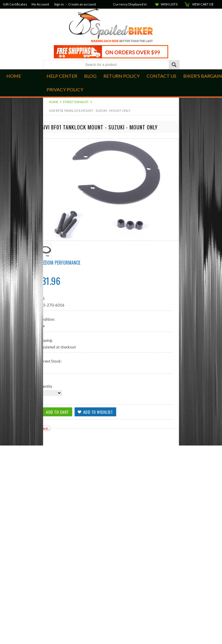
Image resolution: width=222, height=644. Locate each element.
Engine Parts (53, 150)
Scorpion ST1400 (58, 175)
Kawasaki (51, 262)
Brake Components (59, 145)
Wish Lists (169, 4)
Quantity (45, 585)
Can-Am (50, 136)
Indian (48, 140)
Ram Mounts (54, 199)
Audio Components (60, 204)
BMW (48, 243)
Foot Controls (55, 155)
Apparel (50, 228)
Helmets (50, 301)
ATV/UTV (51, 238)
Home (54, 102)
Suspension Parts (58, 179)
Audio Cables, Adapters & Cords (71, 184)
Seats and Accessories (62, 272)
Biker (111, 26)
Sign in (59, 4)
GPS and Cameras (58, 233)
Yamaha (50, 282)
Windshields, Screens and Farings (71, 223)
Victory (49, 277)
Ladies (48, 292)
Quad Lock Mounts (59, 170)
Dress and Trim (56, 214)
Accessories (53, 306)
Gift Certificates (15, 4)
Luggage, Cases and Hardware (68, 209)
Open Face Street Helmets (65, 296)
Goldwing (51, 253)
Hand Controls (55, 160)
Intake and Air (55, 165)
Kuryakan (51, 194)
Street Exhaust (76, 102)
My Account (40, 4)
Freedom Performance (59, 461)
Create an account (82, 4)
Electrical (51, 248)
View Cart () (203, 4)
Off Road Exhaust (58, 189)
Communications (57, 287)
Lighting (50, 267)
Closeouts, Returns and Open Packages (76, 311)
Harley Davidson (57, 257)
